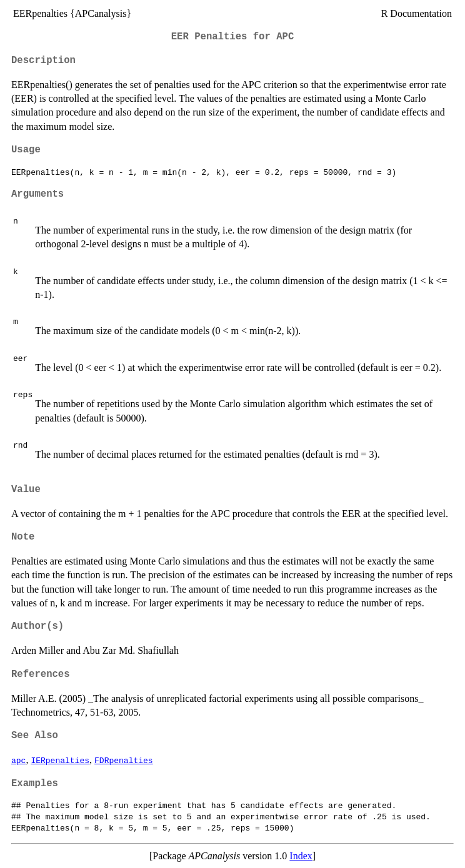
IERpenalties (60, 760)
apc (18, 760)
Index (301, 856)
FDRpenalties (124, 760)
